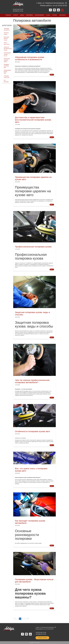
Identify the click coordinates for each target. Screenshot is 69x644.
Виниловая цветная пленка (6, 39)
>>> (27, 619)
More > (52, 75)
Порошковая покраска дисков (7, 60)
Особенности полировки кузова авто (32, 431)
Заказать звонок (42, 638)
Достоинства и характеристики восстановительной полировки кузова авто (33, 120)
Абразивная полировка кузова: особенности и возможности (30, 58)
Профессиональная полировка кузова (33, 247)
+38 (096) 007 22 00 (18, 11)
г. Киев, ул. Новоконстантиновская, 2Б (52, 3)
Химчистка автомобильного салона (8, 49)
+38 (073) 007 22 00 (18, 9)
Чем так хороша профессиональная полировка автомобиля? (32, 381)
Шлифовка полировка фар (6, 66)
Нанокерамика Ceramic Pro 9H (7, 54)
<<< (15, 619)
